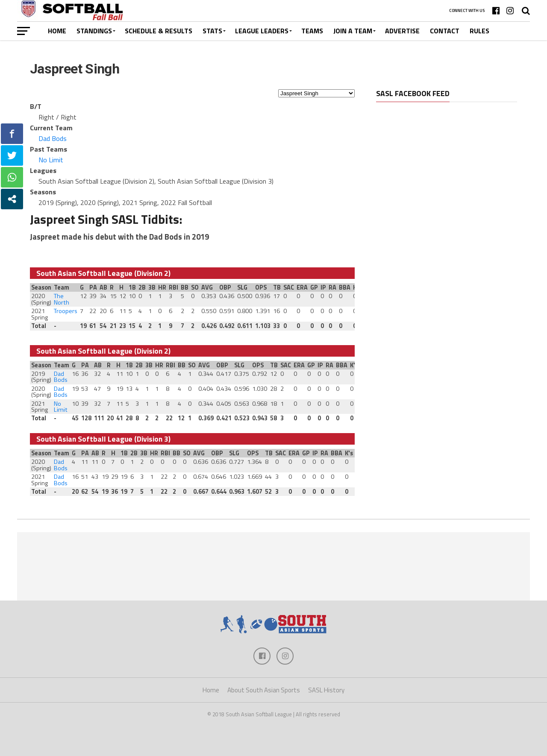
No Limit (51, 160)
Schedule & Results (159, 31)
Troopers (66, 311)
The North (62, 299)
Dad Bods (53, 138)
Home (57, 31)
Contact (445, 31)
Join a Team (353, 31)
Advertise (402, 31)
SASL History (326, 690)
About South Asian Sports (264, 690)
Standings (94, 31)
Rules (479, 31)
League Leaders (262, 31)
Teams (312, 31)
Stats (212, 31)
